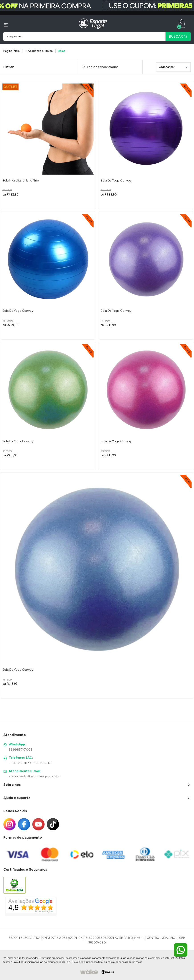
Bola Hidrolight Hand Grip (21, 180)
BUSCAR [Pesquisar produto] (178, 36)
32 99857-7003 (20, 750)
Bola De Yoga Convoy (116, 180)
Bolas (62, 51)
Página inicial (12, 51)
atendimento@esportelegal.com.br (34, 776)
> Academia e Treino (39, 51)
